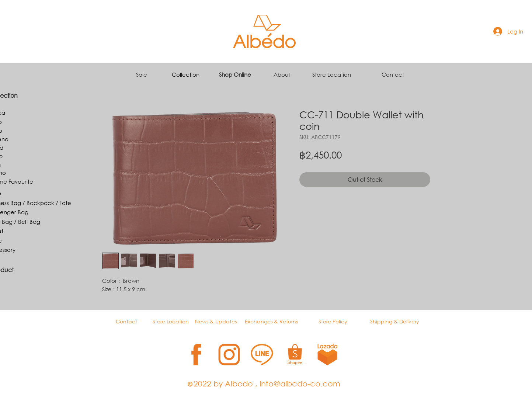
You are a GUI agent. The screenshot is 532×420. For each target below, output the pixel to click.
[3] (262, 355)
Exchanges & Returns (271, 321)
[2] (229, 355)
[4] (295, 355)
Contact (393, 74)
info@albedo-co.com (300, 383)
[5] (328, 355)
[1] (196, 355)
